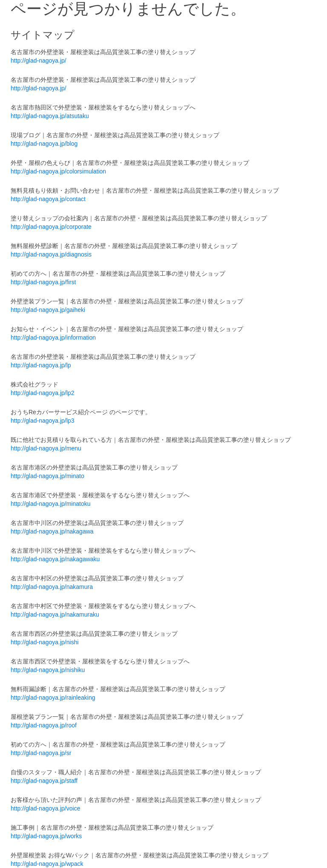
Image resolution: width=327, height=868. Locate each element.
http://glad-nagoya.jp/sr (41, 753)
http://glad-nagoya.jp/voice (45, 808)
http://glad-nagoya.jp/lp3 (42, 421)
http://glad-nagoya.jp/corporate (51, 227)
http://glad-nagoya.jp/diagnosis (51, 254)
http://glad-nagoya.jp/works (46, 836)
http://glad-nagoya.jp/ (39, 61)
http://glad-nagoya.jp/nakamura (52, 587)
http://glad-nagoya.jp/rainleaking (53, 698)
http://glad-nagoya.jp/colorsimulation (58, 171)
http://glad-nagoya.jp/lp (41, 365)
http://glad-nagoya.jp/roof (44, 725)
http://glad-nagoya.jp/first (43, 282)
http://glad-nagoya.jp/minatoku (51, 504)
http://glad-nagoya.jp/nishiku (48, 670)
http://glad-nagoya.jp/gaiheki (48, 310)
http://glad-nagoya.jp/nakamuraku (55, 614)
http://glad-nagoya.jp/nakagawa (52, 531)
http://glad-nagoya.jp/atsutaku (50, 116)
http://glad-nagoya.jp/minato (47, 476)
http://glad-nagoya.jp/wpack (47, 864)
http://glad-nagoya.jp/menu (46, 448)
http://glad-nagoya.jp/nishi (45, 642)
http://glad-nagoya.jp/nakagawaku (55, 559)
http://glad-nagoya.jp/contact (48, 199)
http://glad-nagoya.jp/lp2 (42, 393)
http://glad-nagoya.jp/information (53, 337)
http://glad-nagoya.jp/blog (44, 144)
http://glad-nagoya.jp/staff (44, 781)
